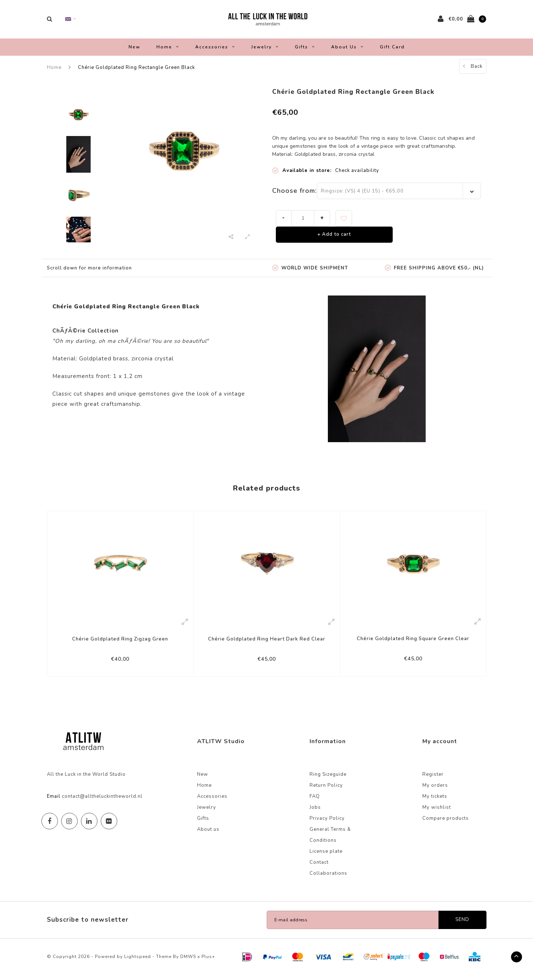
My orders (435, 790)
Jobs (315, 812)
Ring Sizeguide (328, 779)
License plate (326, 856)
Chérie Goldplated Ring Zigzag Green (120, 643)
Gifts (305, 51)
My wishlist (437, 812)
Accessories (215, 51)
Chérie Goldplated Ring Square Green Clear (413, 642)
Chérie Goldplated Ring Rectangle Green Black (136, 71)
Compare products (446, 823)
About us (347, 51)
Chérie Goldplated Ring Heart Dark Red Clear (267, 643)
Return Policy (326, 790)
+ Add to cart (334, 238)
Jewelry (265, 51)
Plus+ (208, 961)
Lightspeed (138, 961)
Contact (319, 867)
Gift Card (392, 51)
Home (168, 51)
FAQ (315, 801)
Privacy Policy (327, 823)
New (134, 51)
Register (433, 779)
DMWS (188, 961)
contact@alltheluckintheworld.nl (102, 801)
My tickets (435, 801)
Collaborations (328, 878)
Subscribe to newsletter (88, 924)
